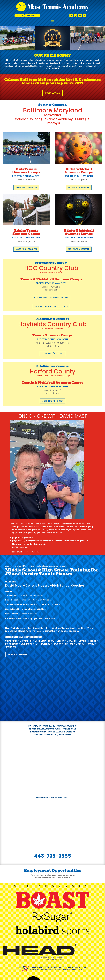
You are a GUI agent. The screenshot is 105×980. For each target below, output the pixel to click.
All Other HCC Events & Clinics (51, 306)
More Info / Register (26, 188)
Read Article (52, 93)
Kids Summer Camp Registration (51, 298)
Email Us (20, 16)
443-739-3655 (33, 16)
